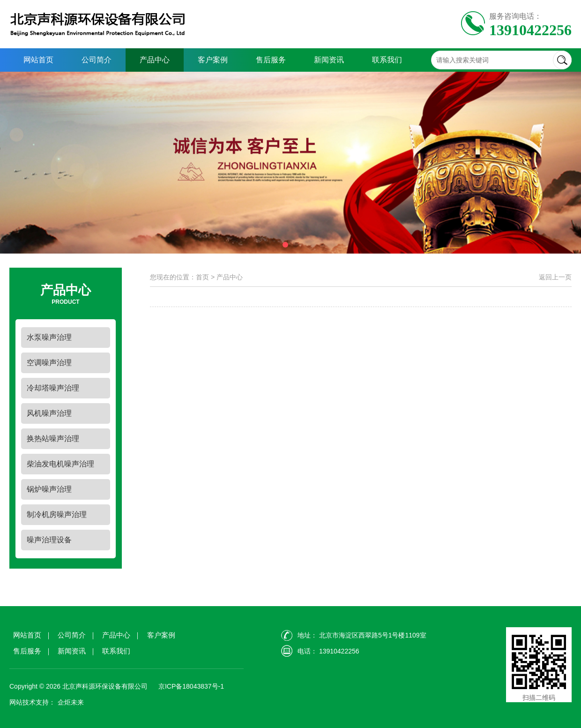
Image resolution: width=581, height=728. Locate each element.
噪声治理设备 (49, 540)
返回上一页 (555, 277)
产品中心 (155, 60)
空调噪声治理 (49, 363)
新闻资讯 (329, 60)
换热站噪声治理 (53, 439)
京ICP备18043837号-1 (190, 686)
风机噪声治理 (49, 413)
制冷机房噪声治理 (57, 514)
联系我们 (387, 60)
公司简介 (97, 60)
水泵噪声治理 (49, 337)
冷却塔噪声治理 (53, 388)
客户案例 (213, 60)
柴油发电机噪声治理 (60, 464)
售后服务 (271, 60)
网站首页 (38, 60)
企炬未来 (71, 702)
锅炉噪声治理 (49, 489)
